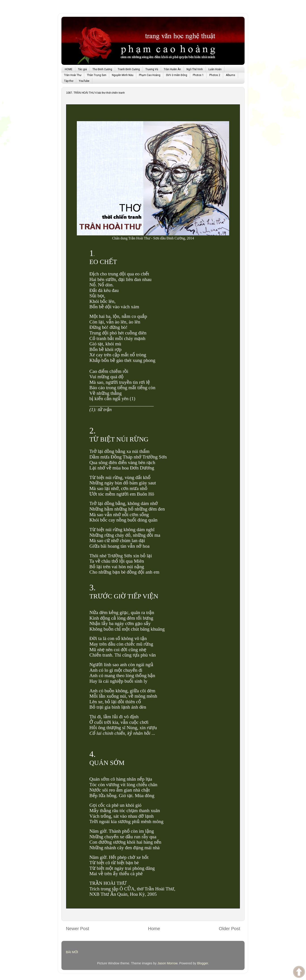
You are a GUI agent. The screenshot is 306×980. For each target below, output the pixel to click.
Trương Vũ (152, 69)
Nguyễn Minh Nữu (123, 75)
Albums (231, 75)
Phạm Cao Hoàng (150, 75)
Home (154, 929)
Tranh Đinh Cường (129, 69)
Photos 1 (198, 75)
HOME (69, 69)
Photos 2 (215, 75)
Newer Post (78, 929)
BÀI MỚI (72, 952)
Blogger (202, 963)
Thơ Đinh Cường (102, 69)
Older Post (229, 929)
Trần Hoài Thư (73, 75)
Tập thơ (69, 81)
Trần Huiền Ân (172, 69)
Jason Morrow (168, 963)
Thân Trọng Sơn (97, 75)
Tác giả (82, 69)
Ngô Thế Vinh (195, 69)
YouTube (84, 81)
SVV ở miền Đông (177, 75)
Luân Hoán (215, 69)
